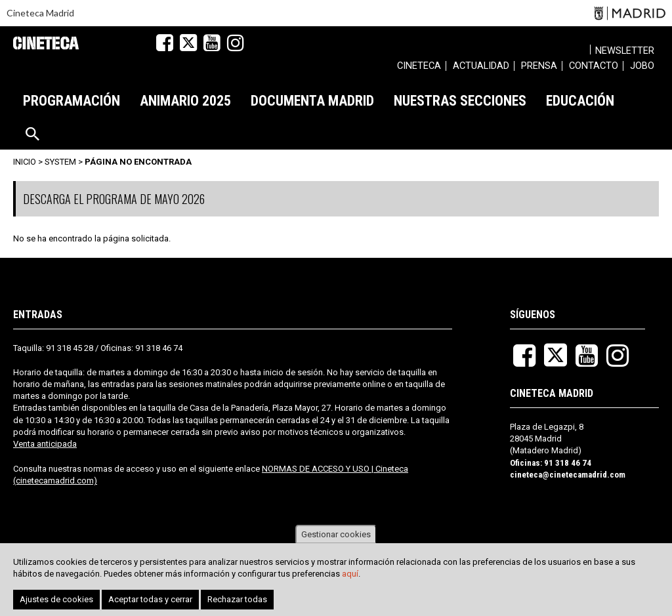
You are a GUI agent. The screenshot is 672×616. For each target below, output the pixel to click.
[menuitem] (419, 68)
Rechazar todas (237, 601)
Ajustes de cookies (56, 601)
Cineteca (46, 43)
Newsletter (625, 51)
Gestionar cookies (336, 535)
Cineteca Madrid (40, 13)
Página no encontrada (138, 162)
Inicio (25, 162)
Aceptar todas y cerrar (150, 601)
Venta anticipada (45, 444)
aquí (350, 575)
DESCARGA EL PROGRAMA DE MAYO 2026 (114, 199)
